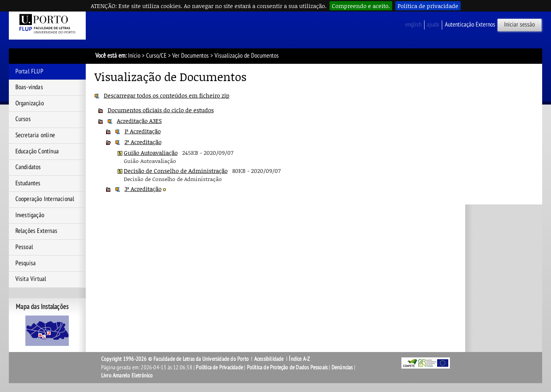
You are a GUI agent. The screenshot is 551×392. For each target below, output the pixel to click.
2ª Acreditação (143, 142)
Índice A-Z (299, 359)
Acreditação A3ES (139, 121)
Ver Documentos (191, 56)
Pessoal (24, 247)
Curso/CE (156, 56)
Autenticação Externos (470, 25)
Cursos (23, 119)
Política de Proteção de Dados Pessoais (287, 367)
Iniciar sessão (519, 25)
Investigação (30, 215)
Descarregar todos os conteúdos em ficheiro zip (167, 95)
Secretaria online (35, 135)
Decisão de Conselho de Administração (176, 171)
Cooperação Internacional (45, 199)
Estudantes (28, 183)
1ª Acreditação (143, 131)
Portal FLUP (29, 71)
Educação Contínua (37, 151)
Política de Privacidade (219, 367)
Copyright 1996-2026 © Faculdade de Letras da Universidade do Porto (176, 359)
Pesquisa (26, 263)
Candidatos (28, 167)
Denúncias (342, 367)
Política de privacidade (428, 6)
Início (134, 56)
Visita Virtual (31, 279)
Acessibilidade (269, 359)
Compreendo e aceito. (361, 6)
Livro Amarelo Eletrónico (127, 375)
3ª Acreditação (143, 189)
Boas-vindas (29, 87)
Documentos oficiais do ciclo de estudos (161, 110)
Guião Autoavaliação (151, 153)
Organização (30, 103)
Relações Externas (36, 231)
